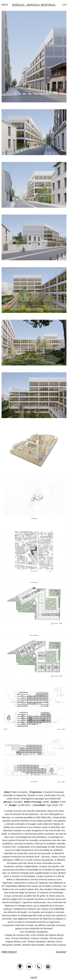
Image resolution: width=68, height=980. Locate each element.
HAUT (34, 978)
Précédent (9, 952)
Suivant (61, 952)
